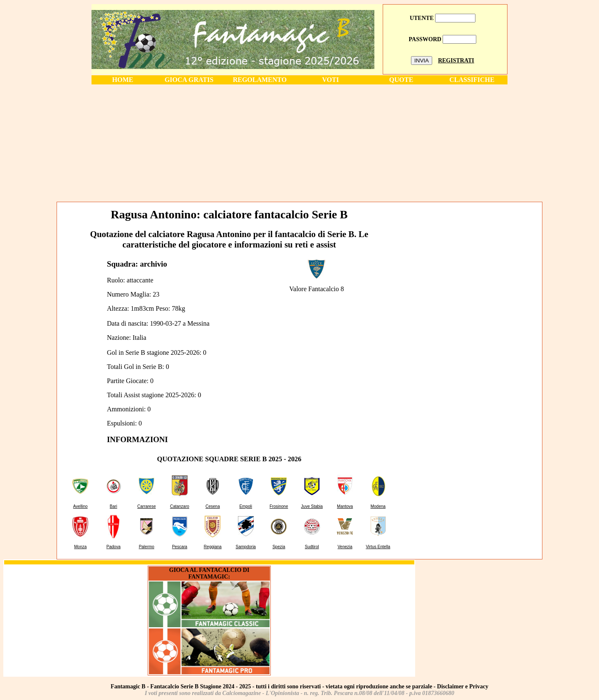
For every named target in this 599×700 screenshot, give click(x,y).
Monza (80, 547)
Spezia (279, 547)
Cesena (213, 506)
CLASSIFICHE (472, 80)
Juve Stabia (312, 506)
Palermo (147, 547)
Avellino (80, 506)
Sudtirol (312, 547)
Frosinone (279, 506)
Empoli (246, 506)
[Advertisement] (299, 143)
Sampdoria (246, 547)
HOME (123, 80)
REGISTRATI (456, 61)
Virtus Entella (378, 547)
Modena (378, 506)
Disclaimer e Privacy (463, 686)
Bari (114, 506)
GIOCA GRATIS (189, 80)
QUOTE (401, 80)
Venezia (345, 547)
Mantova (345, 506)
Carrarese (146, 506)
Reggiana (213, 547)
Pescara (179, 547)
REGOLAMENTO (260, 80)
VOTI (330, 80)
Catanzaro (180, 506)
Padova (114, 547)
